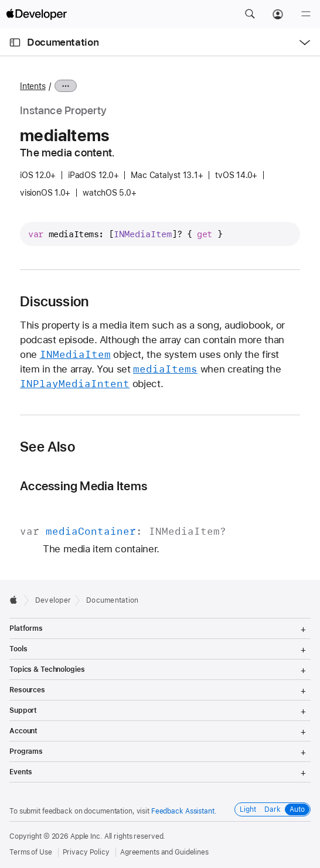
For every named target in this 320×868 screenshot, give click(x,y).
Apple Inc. (86, 836)
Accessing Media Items (84, 486)
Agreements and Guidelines (164, 852)
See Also (47, 447)
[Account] (278, 14)
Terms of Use (31, 852)
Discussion (54, 302)
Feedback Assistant (183, 811)
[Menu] (306, 14)
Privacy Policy (86, 852)
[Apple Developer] (36, 14)
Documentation (63, 42)
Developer (53, 600)
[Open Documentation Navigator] (15, 42)
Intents (33, 86)
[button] (250, 14)
